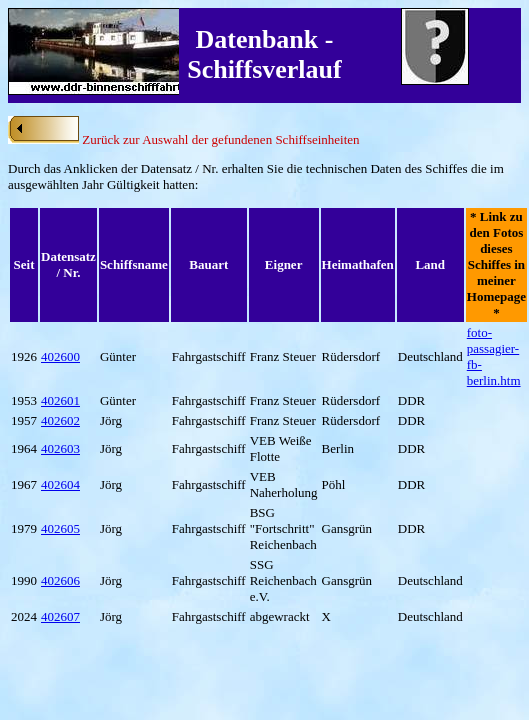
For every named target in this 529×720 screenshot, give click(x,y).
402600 (60, 356)
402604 (60, 484)
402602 (60, 420)
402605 (60, 528)
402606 (60, 580)
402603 (60, 448)
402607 (60, 616)
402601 (60, 400)
